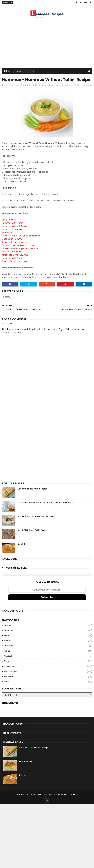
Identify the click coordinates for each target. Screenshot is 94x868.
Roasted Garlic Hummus (15, 248)
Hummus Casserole (12, 236)
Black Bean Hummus (13, 245)
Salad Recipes (11, 678)
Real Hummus (9, 239)
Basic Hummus (10, 226)
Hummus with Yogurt (13, 264)
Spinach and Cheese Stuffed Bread (37, 523)
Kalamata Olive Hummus (15, 261)
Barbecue (9, 637)
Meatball (8, 662)
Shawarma (9, 683)
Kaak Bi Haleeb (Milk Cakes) (33, 537)
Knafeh (22, 550)
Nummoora (26, 768)
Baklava (8, 632)
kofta (7, 688)
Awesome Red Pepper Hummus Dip (20, 255)
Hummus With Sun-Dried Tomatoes (21, 242)
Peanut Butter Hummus (14, 268)
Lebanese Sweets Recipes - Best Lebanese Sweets (45, 509)
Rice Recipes (10, 673)
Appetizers (49, 91)
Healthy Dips (61, 91)
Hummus (87, 91)
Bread (7, 642)
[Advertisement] (47, 44)
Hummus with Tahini (13, 229)
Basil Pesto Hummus (12, 258)
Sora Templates (35, 801)
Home (7, 71)
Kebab (7, 657)
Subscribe (47, 604)
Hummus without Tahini (14, 233)
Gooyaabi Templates (68, 801)
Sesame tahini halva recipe (33, 495)
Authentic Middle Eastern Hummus (20, 252)
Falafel (7, 647)
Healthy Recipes (75, 91)
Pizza (7, 667)
